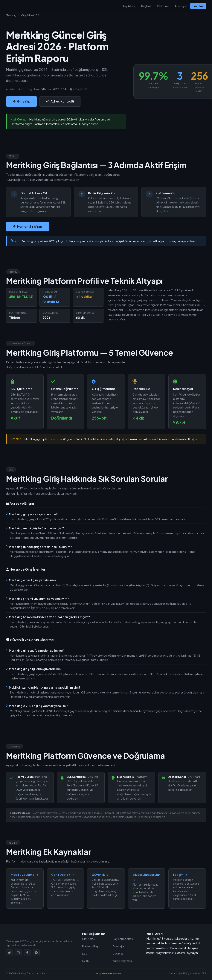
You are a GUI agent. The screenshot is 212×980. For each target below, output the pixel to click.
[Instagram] (18, 953)
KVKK (86, 961)
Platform (163, 6)
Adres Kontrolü (60, 101)
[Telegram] (36, 953)
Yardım (198, 6)
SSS (85, 954)
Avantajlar (181, 6)
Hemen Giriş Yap (27, 226)
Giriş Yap (22, 101)
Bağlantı (146, 6)
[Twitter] (9, 953)
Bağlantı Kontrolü (123, 939)
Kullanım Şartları (122, 961)
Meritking (11, 15)
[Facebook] (27, 953)
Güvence (118, 954)
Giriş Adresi (128, 6)
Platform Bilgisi (91, 946)
